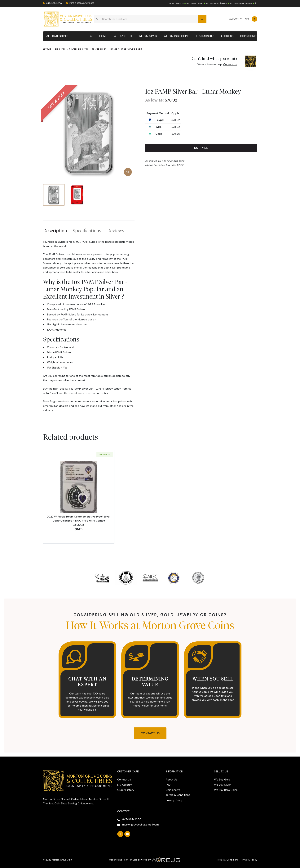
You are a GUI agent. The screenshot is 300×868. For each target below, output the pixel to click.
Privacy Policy (174, 800)
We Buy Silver (148, 36)
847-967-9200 (54, 3)
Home (103, 36)
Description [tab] (55, 231)
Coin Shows (249, 36)
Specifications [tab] (87, 231)
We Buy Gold (123, 36)
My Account (125, 785)
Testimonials (205, 36)
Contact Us (150, 733)
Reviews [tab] (116, 231)
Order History (126, 790)
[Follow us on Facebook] (120, 834)
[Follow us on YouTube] (127, 834)
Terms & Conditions (178, 795)
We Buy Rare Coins (176, 36)
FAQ (168, 785)
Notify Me (201, 148)
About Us (227, 36)
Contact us (230, 64)
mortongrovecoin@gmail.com (141, 825)
